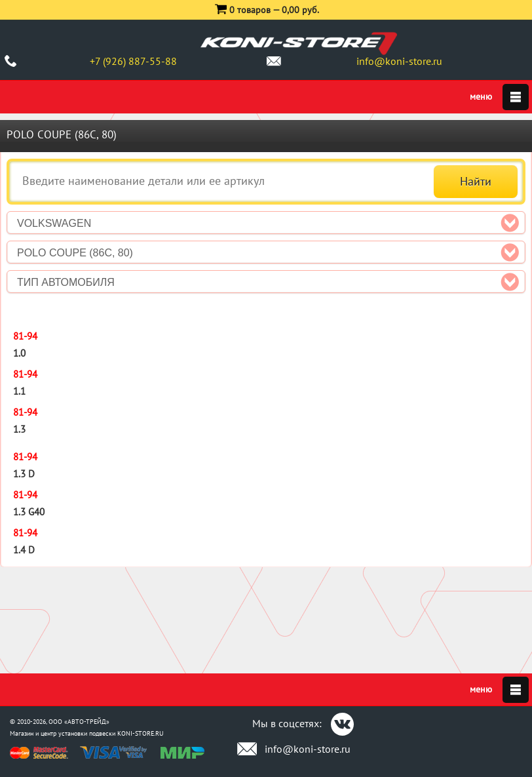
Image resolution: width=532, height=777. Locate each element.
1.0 (19, 353)
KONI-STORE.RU (141, 733)
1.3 (19, 429)
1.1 (19, 391)
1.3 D (24, 474)
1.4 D (24, 550)
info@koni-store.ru (399, 61)
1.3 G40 (29, 512)
